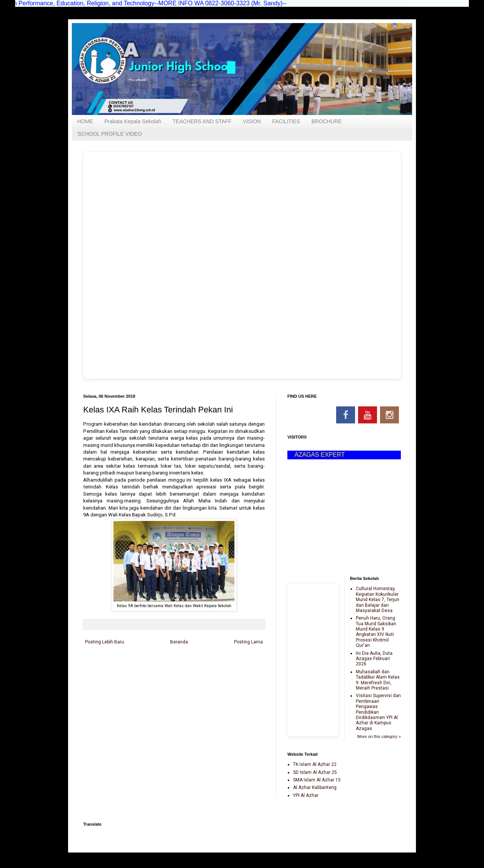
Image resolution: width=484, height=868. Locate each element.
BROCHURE (327, 121)
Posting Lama (248, 642)
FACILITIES (286, 121)
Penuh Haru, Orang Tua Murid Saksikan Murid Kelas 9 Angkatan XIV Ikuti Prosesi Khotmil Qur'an (376, 632)
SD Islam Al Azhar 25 (315, 772)
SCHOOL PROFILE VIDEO (110, 134)
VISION (252, 121)
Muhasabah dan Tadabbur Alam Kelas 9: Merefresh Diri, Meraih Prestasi (378, 680)
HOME (85, 121)
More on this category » (379, 736)
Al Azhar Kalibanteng (315, 787)
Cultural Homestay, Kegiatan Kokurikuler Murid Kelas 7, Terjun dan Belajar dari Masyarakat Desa (378, 600)
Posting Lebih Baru (105, 642)
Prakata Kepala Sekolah (133, 121)
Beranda (179, 642)
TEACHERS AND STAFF (202, 121)
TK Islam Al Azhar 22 (315, 764)
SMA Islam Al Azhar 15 (317, 780)
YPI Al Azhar (306, 795)
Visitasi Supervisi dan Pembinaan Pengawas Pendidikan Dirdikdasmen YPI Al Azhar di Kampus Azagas (378, 712)
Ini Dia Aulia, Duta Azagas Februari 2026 (374, 659)
